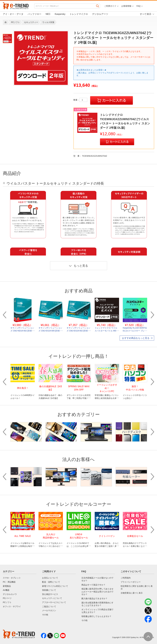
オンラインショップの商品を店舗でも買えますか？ (97, 611)
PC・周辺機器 (9, 582)
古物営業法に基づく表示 (132, 593)
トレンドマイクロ (79, 14)
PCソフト (15, 22)
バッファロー (35, 14)
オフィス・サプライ (12, 606)
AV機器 (6, 590)
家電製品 (7, 586)
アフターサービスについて (54, 602)
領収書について (49, 590)
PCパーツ (7, 598)
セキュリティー (31, 22)
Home (5, 22)
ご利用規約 (126, 578)
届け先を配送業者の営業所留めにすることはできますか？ (97, 604)
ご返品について (49, 606)
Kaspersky (60, 14)
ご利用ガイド (110, 6)
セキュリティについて (52, 598)
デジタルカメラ (10, 594)
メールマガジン (49, 610)
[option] (41, 58)
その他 (45, 615)
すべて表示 (146, 14)
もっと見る (78, 266)
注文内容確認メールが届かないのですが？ (97, 579)
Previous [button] (5, 315)
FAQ (138, 6)
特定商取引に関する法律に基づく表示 (137, 588)
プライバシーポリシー (131, 582)
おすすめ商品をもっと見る (136, 338)
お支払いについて (50, 578)
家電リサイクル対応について (55, 586)
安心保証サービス (50, 594)
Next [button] (152, 315)
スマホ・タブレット (12, 578)
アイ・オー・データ (13, 14)
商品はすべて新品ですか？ (93, 585)
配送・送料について (51, 582)
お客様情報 (126, 6)
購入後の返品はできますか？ (94, 598)
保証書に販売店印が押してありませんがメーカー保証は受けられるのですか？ (97, 592)
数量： (80, 100)
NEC (48, 14)
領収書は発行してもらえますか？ (96, 616)
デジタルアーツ (100, 14)
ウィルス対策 (48, 22)
